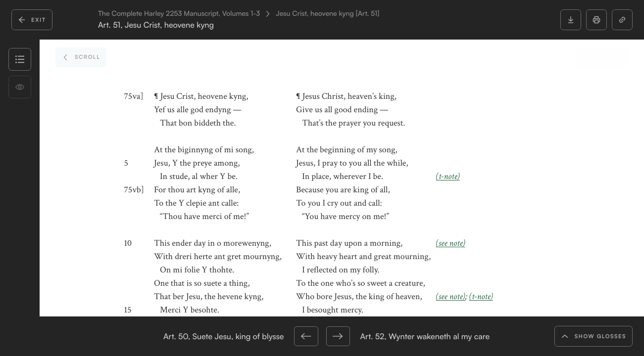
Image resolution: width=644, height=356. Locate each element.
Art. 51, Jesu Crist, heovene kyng (156, 25)
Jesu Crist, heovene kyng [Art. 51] (327, 14)
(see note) (451, 244)
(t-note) (448, 177)
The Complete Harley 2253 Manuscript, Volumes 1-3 (179, 14)
